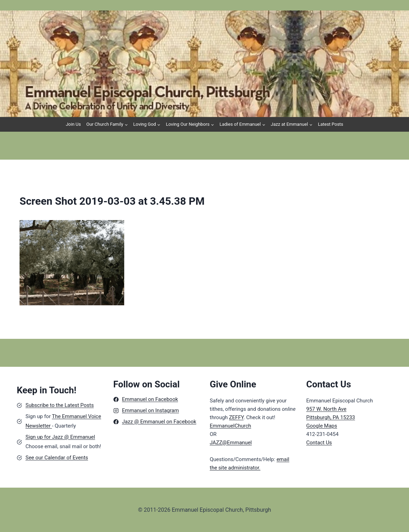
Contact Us (319, 443)
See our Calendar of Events (57, 458)
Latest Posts (331, 124)
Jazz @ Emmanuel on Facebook (159, 422)
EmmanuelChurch (230, 426)
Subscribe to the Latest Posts (60, 405)
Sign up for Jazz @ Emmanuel (60, 437)
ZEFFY (236, 417)
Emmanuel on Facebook (150, 399)
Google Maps (322, 426)
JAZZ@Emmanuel (231, 443)
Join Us (73, 124)
